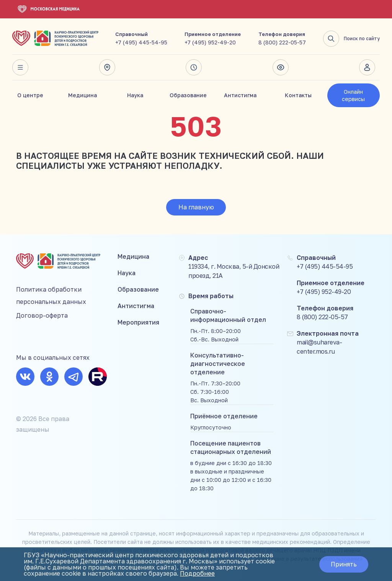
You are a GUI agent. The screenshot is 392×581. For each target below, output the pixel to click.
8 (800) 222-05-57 (282, 42)
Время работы (194, 67)
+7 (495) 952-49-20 (210, 42)
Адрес (107, 67)
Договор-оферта (42, 315)
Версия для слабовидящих (281, 67)
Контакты (298, 95)
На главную (196, 207)
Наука (135, 95)
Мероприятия (138, 322)
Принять (344, 564)
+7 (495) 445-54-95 (141, 42)
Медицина (82, 95)
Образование (188, 95)
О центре (30, 95)
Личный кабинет (367, 67)
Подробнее (197, 573)
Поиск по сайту (351, 39)
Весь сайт (20, 67)
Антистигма (240, 95)
